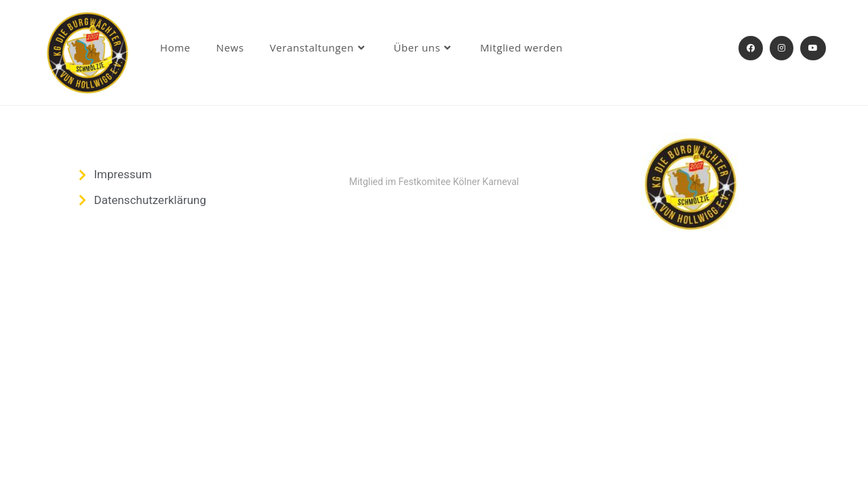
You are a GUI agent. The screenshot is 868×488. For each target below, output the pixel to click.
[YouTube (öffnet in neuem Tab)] (813, 48)
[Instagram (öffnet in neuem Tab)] (782, 48)
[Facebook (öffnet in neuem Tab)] (751, 48)
